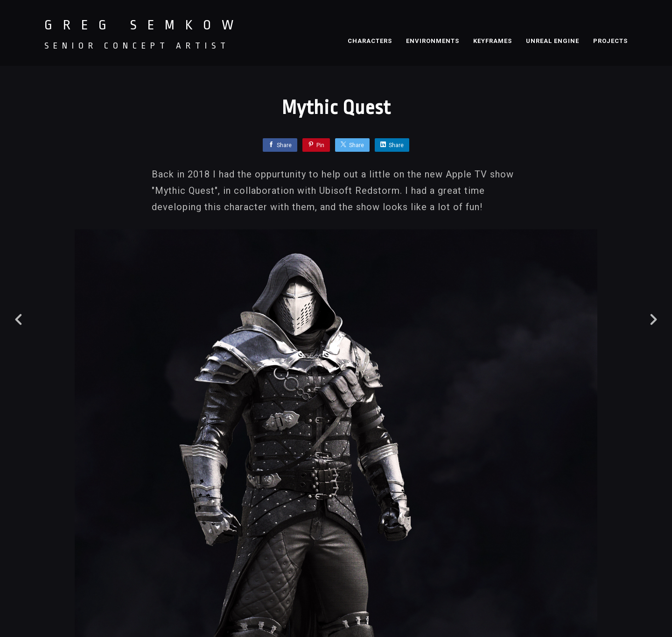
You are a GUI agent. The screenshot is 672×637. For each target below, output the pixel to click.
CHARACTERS (370, 41)
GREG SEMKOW (144, 25)
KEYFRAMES (493, 41)
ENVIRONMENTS (433, 41)
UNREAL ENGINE (553, 41)
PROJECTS (610, 41)
